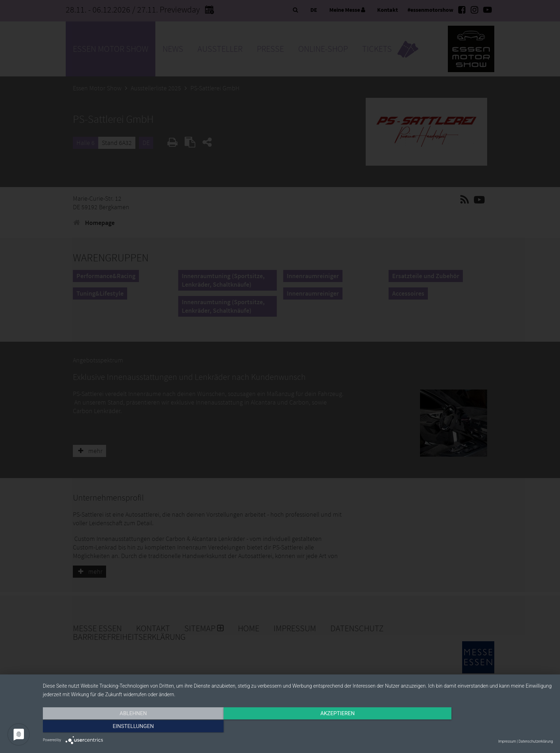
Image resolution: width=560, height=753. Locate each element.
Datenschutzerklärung (536, 741)
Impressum (507, 741)
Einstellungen (476, 727)
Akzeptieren (298, 727)
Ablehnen (119, 727)
